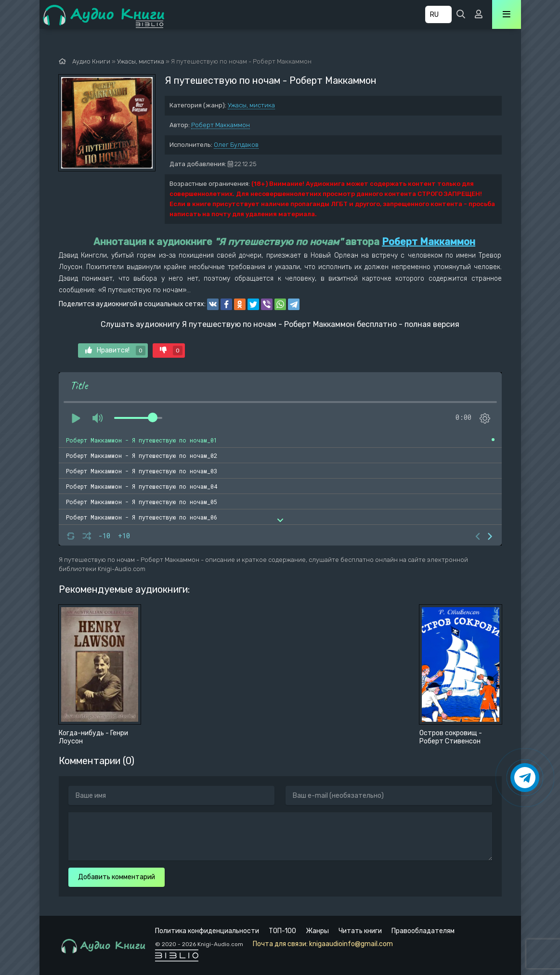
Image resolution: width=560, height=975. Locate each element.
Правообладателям (423, 931)
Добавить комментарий (117, 877)
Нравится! (115, 351)
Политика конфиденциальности (207, 931)
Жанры (317, 931)
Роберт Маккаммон (221, 125)
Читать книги (360, 931)
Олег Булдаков (236, 145)
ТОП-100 (282, 931)
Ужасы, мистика (251, 105)
